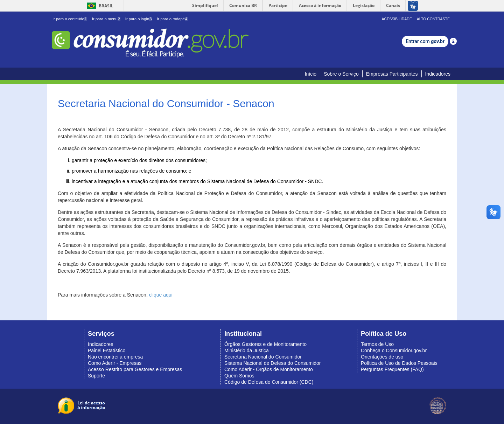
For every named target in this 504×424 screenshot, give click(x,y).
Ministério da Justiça (247, 350)
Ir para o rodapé (172, 19)
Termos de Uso (377, 344)
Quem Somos (239, 376)
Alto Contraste (433, 19)
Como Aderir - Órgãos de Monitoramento (269, 369)
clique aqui (161, 295)
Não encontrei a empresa (115, 357)
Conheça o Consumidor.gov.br (394, 350)
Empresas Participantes (392, 74)
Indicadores (438, 74)
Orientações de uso (382, 357)
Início (311, 74)
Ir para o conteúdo (70, 19)
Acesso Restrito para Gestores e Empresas (135, 369)
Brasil (99, 6)
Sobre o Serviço (341, 74)
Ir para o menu (106, 19)
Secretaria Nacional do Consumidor (263, 357)
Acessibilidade (397, 19)
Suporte (96, 376)
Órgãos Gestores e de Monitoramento (265, 344)
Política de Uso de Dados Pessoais (399, 363)
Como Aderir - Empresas (115, 363)
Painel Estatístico (107, 350)
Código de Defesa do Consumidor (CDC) (269, 382)
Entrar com (425, 41)
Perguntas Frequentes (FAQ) (392, 369)
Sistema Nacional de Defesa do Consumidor (272, 363)
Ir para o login (139, 19)
